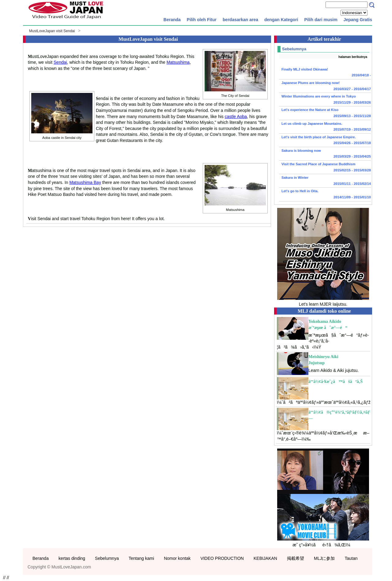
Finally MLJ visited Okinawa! (325, 73)
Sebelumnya (107, 558)
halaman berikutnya (353, 57)
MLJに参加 (324, 558)
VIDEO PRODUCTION (222, 558)
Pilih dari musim (321, 20)
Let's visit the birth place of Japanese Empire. (325, 141)
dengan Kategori (281, 20)
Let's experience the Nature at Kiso (325, 113)
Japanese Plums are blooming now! (325, 86)
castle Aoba (236, 117)
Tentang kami (141, 558)
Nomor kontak (177, 558)
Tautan (351, 558)
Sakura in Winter (325, 181)
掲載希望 (296, 558)
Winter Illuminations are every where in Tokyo (325, 100)
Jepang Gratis (358, 20)
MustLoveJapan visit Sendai (52, 31)
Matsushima (178, 62)
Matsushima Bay (85, 182)
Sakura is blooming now (325, 154)
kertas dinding (72, 558)
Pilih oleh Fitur (202, 20)
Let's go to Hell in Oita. (325, 195)
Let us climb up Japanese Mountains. (325, 127)
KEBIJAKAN (265, 558)
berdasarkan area (240, 20)
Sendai (60, 62)
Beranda (172, 20)
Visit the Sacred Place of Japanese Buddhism (325, 168)
